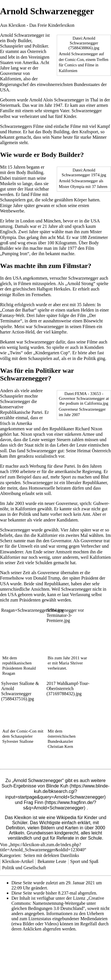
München (52, 221)
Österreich (37, 51)
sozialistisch (46, 456)
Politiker (40, 46)
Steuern (63, 440)
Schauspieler (12, 46)
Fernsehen (41, 295)
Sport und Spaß (84, 861)
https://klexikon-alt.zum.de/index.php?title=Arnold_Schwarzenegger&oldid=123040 (42, 847)
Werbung (38, 466)
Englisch (8, 232)
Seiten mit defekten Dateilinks (51, 855)
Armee (88, 434)
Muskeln (8, 184)
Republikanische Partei (21, 412)
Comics (71, 65)
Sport (66, 477)
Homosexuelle (42, 488)
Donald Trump (47, 578)
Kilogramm (66, 243)
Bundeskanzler (60, 741)
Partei (69, 466)
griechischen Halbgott (33, 289)
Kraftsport (89, 132)
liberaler (74, 483)
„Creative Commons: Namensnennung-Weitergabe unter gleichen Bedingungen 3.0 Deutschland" (58, 903)
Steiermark (10, 105)
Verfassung (80, 595)
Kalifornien (11, 79)
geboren (25, 595)
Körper (80, 200)
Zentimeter (98, 237)
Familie (7, 111)
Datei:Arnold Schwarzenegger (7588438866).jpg (84, 43)
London (27, 221)
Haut (29, 189)
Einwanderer (12, 552)
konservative (12, 407)
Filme (38, 126)
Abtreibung (10, 493)
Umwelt (25, 546)
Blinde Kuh (57, 786)
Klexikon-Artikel (18, 861)
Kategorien (10, 855)
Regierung (92, 471)
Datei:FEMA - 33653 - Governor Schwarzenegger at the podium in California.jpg (84, 398)
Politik (90, 358)
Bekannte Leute (52, 861)
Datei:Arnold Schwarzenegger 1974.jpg (84, 172)
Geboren (8, 100)
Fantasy (7, 315)
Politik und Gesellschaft (24, 868)
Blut (105, 477)
